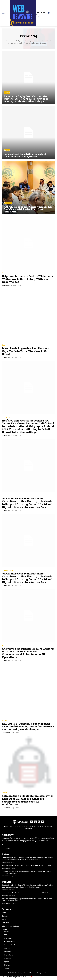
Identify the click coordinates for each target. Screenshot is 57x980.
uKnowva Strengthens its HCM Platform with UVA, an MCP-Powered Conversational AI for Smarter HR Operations (28, 653)
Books (4, 720)
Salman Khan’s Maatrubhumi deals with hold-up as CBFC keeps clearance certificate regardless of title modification (28, 800)
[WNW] (21, 822)
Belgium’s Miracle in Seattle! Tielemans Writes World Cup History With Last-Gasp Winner (27, 279)
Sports (5, 273)
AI (3, 495)
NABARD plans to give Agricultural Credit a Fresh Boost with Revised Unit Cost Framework (27, 872)
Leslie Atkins (6, 733)
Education (6, 417)
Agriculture (8, 203)
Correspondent (7, 285)
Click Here (30, 977)
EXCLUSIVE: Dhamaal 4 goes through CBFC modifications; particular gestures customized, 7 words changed (28, 726)
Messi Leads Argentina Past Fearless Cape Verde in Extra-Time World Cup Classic (26, 351)
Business (7, 92)
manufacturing (8, 570)
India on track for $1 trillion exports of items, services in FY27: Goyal (27, 865)
